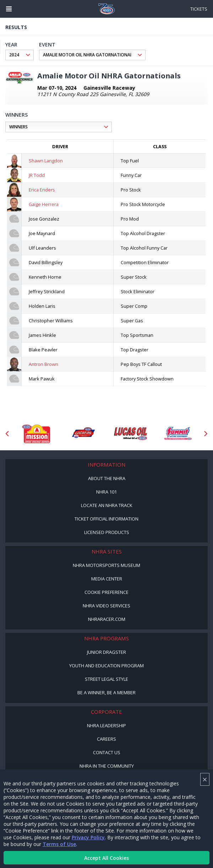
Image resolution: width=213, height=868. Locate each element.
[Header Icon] (9, 9)
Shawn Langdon (46, 161)
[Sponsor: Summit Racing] (178, 434)
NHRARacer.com (107, 619)
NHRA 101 (106, 492)
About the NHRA (107, 478)
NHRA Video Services (106, 606)
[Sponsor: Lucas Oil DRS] (83, 434)
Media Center (107, 579)
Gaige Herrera (44, 204)
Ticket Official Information (106, 519)
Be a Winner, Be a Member (106, 692)
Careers (106, 739)
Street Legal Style (106, 679)
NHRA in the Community (107, 766)
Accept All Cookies (106, 858)
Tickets (199, 9)
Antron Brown (43, 364)
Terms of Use (59, 844)
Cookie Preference (106, 592)
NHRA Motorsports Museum (106, 565)
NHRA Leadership (106, 725)
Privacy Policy (88, 837)
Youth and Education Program (106, 666)
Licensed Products (107, 532)
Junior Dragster (106, 652)
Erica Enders (42, 190)
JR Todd (37, 175)
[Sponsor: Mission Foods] (36, 434)
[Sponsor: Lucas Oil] (130, 434)
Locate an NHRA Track (107, 505)
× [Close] (205, 779)
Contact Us (107, 752)
